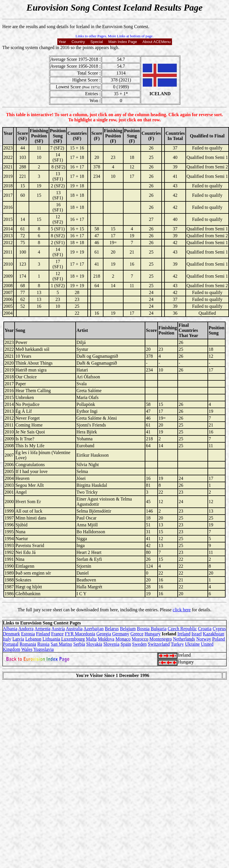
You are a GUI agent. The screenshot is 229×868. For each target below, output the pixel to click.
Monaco (123, 639)
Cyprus (219, 629)
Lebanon (33, 639)
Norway (204, 639)
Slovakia (94, 644)
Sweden (139, 644)
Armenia (42, 629)
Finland (43, 634)
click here (182, 610)
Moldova (106, 639)
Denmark (11, 634)
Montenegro (161, 639)
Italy (7, 639)
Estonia (28, 634)
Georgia (104, 634)
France (57, 634)
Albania (10, 629)
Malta (91, 639)
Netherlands (184, 639)
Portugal (11, 644)
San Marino (61, 644)
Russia (43, 644)
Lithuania (51, 639)
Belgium (128, 629)
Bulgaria (159, 629)
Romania (28, 644)
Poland (218, 639)
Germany (121, 634)
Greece (137, 634)
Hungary (152, 634)
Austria (58, 629)
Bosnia (143, 629)
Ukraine (193, 644)
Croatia (205, 629)
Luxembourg (73, 639)
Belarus (112, 629)
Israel (197, 634)
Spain (126, 644)
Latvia (18, 639)
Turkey (177, 644)
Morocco (140, 639)
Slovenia (111, 644)
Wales (27, 649)
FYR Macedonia (80, 634)
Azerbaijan (93, 629)
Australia (74, 629)
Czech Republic (182, 629)
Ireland (184, 634)
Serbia (79, 644)
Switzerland (159, 644)
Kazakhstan (214, 634)
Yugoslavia (43, 649)
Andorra (26, 629)
